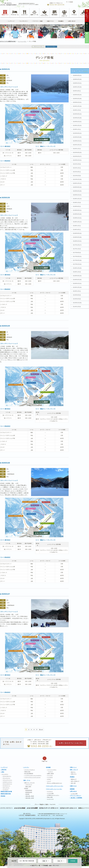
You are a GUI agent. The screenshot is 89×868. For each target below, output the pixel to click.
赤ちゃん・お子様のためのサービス (55, 783)
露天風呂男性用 (29, 790)
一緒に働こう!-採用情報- (76, 798)
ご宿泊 (2, 772)
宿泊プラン (5, 13)
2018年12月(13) (77, 222)
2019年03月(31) (77, 210)
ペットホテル (50, 777)
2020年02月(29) (77, 191)
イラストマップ (29, 785)
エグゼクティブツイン (7, 782)
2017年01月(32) (77, 264)
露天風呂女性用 (29, 792)
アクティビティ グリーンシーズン (55, 786)
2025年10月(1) (77, 91)
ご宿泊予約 (4, 770)
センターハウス (50, 799)
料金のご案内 (50, 797)
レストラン (25, 13)
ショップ (49, 781)
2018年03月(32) (77, 233)
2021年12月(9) (77, 164)
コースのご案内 (50, 793)
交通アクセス (73, 786)
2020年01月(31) (77, 195)
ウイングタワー (5, 774)
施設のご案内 (28, 786)
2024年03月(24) (77, 114)
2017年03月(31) (77, 256)
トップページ (4, 767)
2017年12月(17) (77, 245)
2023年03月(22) (77, 133)
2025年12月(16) (77, 87)
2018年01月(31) (77, 241)
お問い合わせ (73, 791)
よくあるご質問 (74, 794)
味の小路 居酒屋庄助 (29, 773)
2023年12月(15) (77, 125)
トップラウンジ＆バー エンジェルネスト (33, 775)
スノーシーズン (22, 41)
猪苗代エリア (74, 779)
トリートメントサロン (52, 770)
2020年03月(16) (77, 187)
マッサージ (51, 772)
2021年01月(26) (77, 179)
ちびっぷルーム (6, 788)
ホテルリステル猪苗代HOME (8, 41)
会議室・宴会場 (50, 773)
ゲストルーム (15, 13)
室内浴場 (27, 794)
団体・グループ (74, 770)
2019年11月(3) (77, 203)
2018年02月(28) (77, 237)
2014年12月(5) (77, 307)
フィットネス (50, 775)
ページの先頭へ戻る (44, 759)
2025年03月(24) (77, 95)
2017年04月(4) (77, 253)
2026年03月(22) (77, 75)
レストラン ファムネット (30, 770)
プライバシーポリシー (76, 796)
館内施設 (55, 13)
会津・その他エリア (75, 781)
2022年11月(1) (77, 149)
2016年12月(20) (77, 268)
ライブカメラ (6, 790)
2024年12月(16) (77, 106)
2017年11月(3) (77, 249)
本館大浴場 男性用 (30, 796)
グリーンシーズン (38, 47)
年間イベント (73, 767)
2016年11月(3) (77, 272)
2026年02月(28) (77, 79)
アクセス (74, 13)
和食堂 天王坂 (27, 772)
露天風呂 (26, 788)
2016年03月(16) (77, 276)
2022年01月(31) (77, 160)
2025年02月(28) (77, 99)
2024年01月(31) (77, 122)
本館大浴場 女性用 (30, 798)
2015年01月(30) (77, 303)
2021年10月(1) (77, 172)
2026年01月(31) (77, 83)
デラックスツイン (6, 778)
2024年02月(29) (77, 118)
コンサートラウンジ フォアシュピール (32, 777)
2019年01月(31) (77, 218)
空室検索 (73, 861)
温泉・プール (34, 13)
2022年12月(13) (77, 145)
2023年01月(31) (77, 141)
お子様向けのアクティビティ (53, 795)
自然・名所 (73, 783)
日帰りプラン (74, 774)
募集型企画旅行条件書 (6, 792)
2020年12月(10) (77, 183)
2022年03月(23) (77, 152)
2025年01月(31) (77, 102)
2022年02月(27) (77, 156)
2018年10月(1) (77, 230)
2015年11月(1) (77, 291)
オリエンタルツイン (7, 776)
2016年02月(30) (77, 280)
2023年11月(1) (77, 129)
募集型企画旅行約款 (6, 794)
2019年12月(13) (77, 199)
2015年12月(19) (77, 287)
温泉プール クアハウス (29, 783)
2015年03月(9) (77, 295)
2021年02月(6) (77, 176)
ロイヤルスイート (6, 786)
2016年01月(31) (77, 283)
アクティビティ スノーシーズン (54, 789)
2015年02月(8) (77, 299)
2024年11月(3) (77, 110)
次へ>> (41, 729)
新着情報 (72, 789)
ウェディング (84, 13)
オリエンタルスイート (7, 784)
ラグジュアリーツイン (7, 780)
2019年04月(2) (77, 206)
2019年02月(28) (77, 214)
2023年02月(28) (77, 137)
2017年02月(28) (77, 260)
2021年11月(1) (77, 168)
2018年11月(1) (77, 226)
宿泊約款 (3, 796)
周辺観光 (72, 777)
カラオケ (49, 779)
